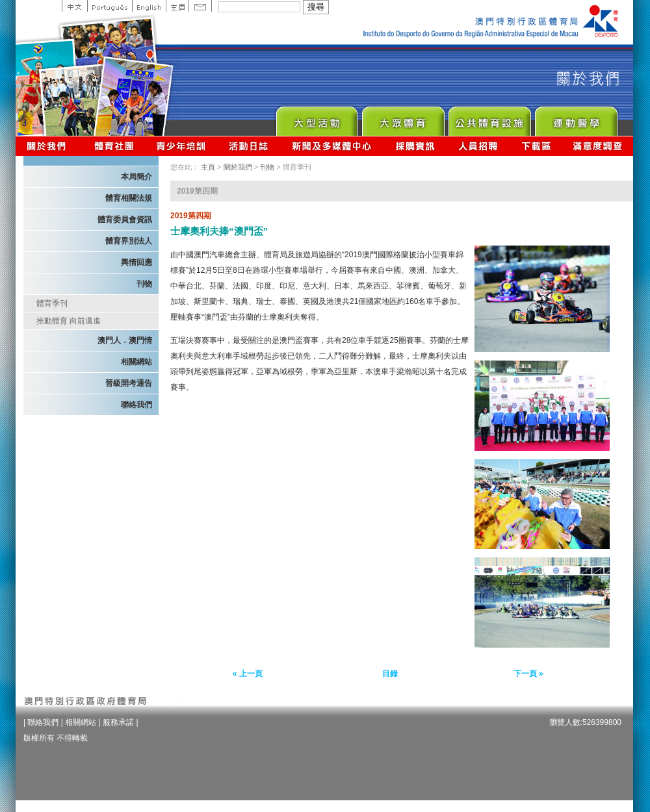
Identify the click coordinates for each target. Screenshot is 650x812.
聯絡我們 (136, 405)
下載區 (536, 146)
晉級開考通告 (129, 383)
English (149, 6)
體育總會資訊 (114, 146)
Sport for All (403, 118)
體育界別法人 (129, 241)
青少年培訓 (181, 146)
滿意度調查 (598, 146)
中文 (74, 6)
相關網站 (136, 362)
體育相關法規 (129, 198)
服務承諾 (118, 722)
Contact (200, 6)
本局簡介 (136, 177)
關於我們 (49, 146)
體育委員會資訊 (125, 220)
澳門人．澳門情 (125, 340)
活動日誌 (249, 146)
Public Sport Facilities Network (489, 118)
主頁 (177, 6)
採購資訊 (415, 146)
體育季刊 (52, 303)
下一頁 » (528, 674)
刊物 (144, 284)
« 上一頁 (248, 674)
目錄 (390, 674)
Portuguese (110, 6)
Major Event (316, 118)
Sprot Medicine (576, 118)
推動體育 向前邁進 (69, 321)
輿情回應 (136, 262)
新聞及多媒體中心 (332, 146)
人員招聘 (478, 146)
